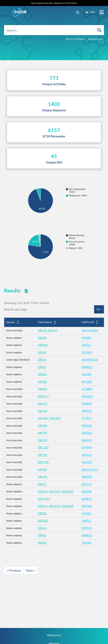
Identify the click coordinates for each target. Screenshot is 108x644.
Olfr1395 (43, 462)
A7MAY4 (87, 447)
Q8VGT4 (87, 440)
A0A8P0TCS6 (90, 360)
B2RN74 (87, 499)
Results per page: (16, 309)
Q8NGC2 (87, 367)
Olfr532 (43, 440)
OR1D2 (42, 338)
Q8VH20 (87, 477)
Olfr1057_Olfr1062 (49, 418)
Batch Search (76, 39)
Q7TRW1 (87, 389)
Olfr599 (43, 433)
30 (98, 309)
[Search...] (49, 30)
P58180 (86, 374)
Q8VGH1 (87, 396)
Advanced (95, 39)
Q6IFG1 (86, 345)
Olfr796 (43, 455)
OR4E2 (42, 367)
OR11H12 (44, 499)
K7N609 (87, 404)
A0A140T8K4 (90, 330)
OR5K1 (42, 360)
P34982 (86, 338)
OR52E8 (43, 345)
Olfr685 (43, 470)
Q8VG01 (87, 433)
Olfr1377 (43, 396)
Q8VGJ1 (87, 455)
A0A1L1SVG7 (90, 470)
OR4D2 (42, 374)
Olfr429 (43, 389)
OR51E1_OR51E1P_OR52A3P (56, 491)
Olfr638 (43, 477)
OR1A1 (42, 528)
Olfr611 (43, 404)
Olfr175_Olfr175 (48, 330)
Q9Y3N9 (87, 382)
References (54, 635)
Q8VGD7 (87, 462)
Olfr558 (43, 411)
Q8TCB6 (87, 491)
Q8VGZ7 (87, 411)
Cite (90, 12)
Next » (30, 570)
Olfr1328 (43, 447)
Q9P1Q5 (87, 528)
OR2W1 (43, 382)
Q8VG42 (87, 426)
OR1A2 (42, 352)
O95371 (87, 484)
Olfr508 (43, 426)
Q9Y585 (87, 352)
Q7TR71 (87, 418)
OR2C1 (42, 484)
